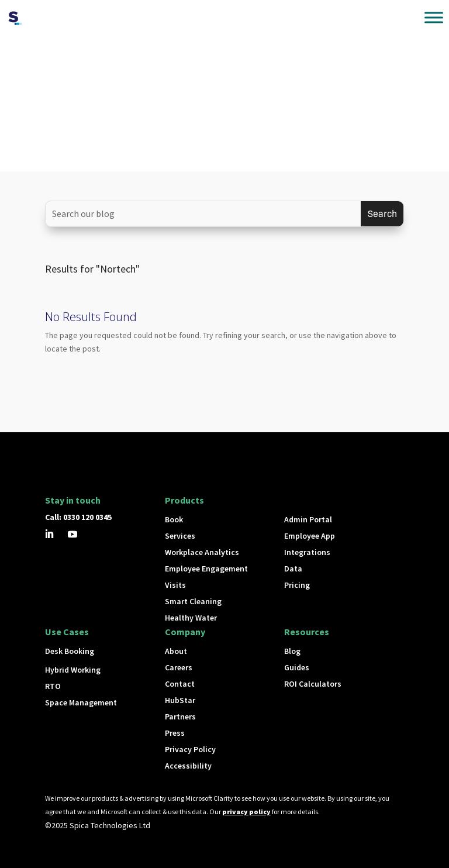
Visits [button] (175, 585)
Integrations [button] (307, 552)
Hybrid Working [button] (73, 670)
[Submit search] (382, 214)
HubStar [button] (180, 700)
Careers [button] (179, 667)
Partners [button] (180, 717)
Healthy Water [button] (191, 618)
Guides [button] (297, 667)
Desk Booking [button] (70, 651)
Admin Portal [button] (308, 519)
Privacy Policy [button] (190, 749)
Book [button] (174, 519)
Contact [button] (180, 684)
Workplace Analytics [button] (202, 552)
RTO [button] (53, 686)
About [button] (176, 651)
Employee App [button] (310, 536)
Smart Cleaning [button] (193, 601)
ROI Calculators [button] (313, 684)
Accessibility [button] (188, 766)
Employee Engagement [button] (206, 569)
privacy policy (246, 812)
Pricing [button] (297, 585)
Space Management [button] (81, 702)
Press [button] (175, 733)
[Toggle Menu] (434, 17)
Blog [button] (292, 651)
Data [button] (293, 569)
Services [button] (180, 536)
